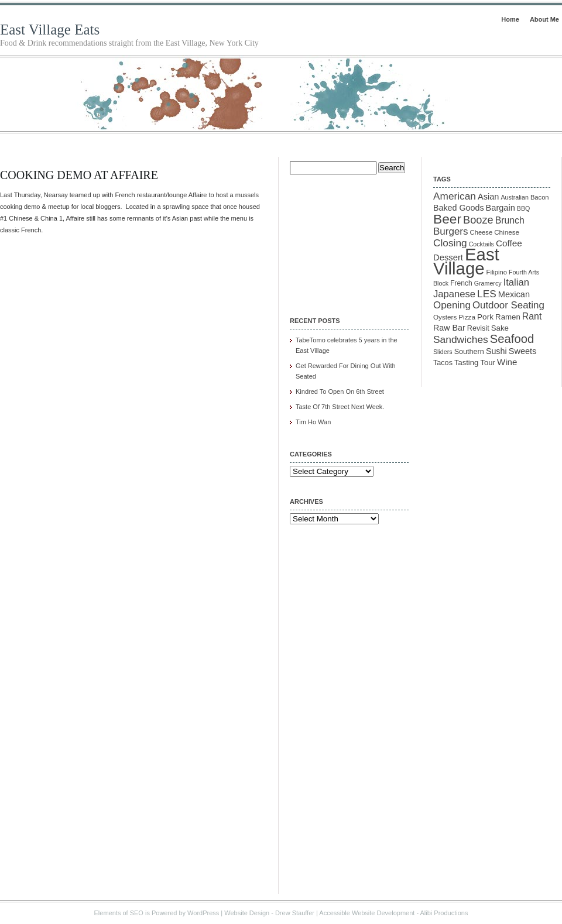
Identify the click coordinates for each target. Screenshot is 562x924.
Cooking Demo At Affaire (79, 175)
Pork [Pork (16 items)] (485, 317)
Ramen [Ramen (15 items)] (508, 317)
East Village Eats (50, 30)
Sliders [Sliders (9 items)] (443, 352)
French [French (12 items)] (461, 283)
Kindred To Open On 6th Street (340, 391)
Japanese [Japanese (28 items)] (454, 294)
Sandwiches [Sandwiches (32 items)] (461, 339)
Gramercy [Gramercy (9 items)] (488, 283)
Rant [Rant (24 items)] (532, 316)
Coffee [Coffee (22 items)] (509, 243)
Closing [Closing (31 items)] (450, 243)
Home (510, 19)
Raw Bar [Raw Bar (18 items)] (449, 328)
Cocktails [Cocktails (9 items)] (482, 244)
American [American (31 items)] (455, 196)
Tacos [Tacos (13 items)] (443, 363)
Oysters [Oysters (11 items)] (445, 317)
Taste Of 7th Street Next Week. (340, 407)
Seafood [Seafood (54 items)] (512, 339)
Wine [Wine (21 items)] (507, 362)
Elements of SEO (119, 913)
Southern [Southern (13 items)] (469, 352)
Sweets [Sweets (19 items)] (523, 351)
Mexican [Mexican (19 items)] (514, 294)
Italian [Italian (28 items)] (516, 282)
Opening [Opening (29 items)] (452, 305)
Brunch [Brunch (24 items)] (510, 220)
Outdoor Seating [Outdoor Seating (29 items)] (508, 305)
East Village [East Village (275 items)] (466, 261)
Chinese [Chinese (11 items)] (507, 232)
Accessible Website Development (367, 913)
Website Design (247, 913)
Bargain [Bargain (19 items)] (501, 208)
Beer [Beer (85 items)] (447, 219)
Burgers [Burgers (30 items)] (451, 231)
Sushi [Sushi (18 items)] (496, 351)
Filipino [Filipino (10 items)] (497, 272)
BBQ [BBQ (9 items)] (524, 208)
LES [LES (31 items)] (487, 294)
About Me (544, 19)
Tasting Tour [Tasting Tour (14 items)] (475, 363)
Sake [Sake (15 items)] (500, 328)
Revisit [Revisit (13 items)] (478, 328)
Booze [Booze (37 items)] (478, 220)
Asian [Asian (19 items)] (488, 197)
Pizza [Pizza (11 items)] (467, 317)
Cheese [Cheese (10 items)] (482, 232)
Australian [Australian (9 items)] (514, 197)
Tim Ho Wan (313, 422)
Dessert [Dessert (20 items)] (448, 257)
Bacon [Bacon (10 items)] (540, 197)
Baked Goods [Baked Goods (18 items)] (459, 208)
